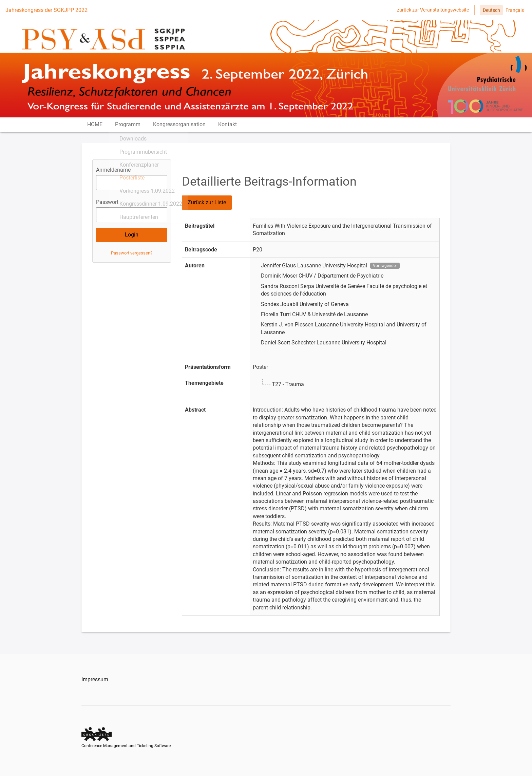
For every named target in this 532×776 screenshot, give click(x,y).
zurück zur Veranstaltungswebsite (433, 10)
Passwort (107, 209)
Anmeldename (113, 176)
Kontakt (232, 128)
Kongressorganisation (182, 128)
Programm (130, 128)
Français (515, 10)
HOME (96, 128)
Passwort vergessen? (132, 259)
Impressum (95, 686)
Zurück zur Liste (207, 209)
